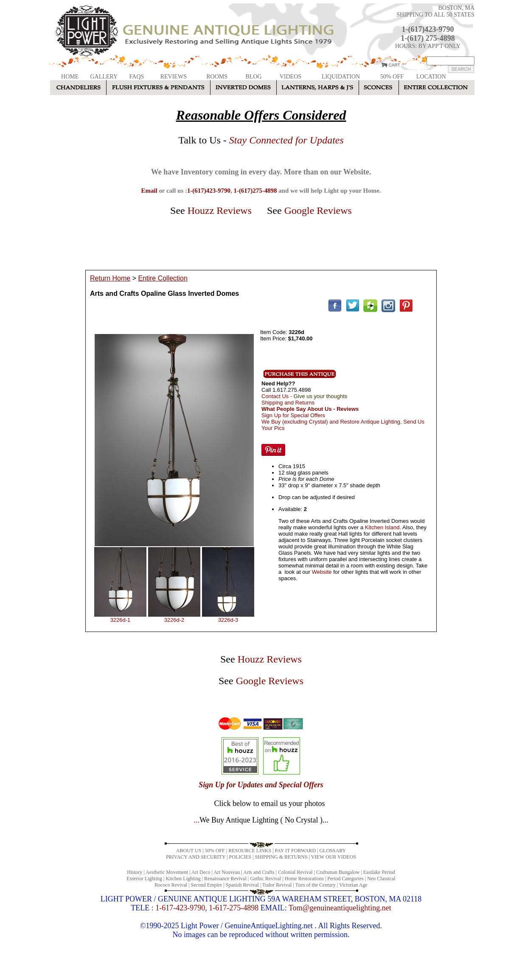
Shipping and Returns (288, 403)
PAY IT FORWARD (295, 851)
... (261, 820)
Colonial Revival (295, 872)
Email (149, 191)
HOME (70, 77)
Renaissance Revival (225, 879)
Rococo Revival (171, 885)
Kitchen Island (382, 527)
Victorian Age (353, 885)
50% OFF (392, 77)
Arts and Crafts (259, 872)
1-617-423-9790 (180, 908)
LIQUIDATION (341, 77)
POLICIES (240, 857)
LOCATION (431, 77)
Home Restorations (304, 879)
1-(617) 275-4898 (428, 38)
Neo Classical (381, 879)
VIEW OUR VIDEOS (334, 857)
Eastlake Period (379, 872)
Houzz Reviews (220, 211)
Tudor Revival (277, 885)
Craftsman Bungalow (338, 872)
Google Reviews (318, 211)
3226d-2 (174, 620)
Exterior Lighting (144, 879)
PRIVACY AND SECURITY (196, 857)
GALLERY (104, 77)
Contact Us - (304, 396)
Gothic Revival (265, 879)
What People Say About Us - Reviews (310, 409)
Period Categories (345, 879)
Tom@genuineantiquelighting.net (340, 908)
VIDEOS (290, 77)
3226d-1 (121, 620)
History (135, 872)
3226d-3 (228, 620)
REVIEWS (174, 77)
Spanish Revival (242, 885)
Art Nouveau (227, 872)
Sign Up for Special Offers (293, 415)
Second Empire (207, 885)
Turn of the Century (316, 885)
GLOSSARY (333, 851)
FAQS (137, 77)
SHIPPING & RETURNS (281, 857)
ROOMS (217, 77)
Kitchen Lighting (183, 879)
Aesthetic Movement (167, 872)
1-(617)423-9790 (428, 29)
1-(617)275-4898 (255, 191)
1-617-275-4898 (234, 908)
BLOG (254, 77)
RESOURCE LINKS (250, 851)
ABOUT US (189, 851)
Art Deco (201, 872)
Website (322, 572)
